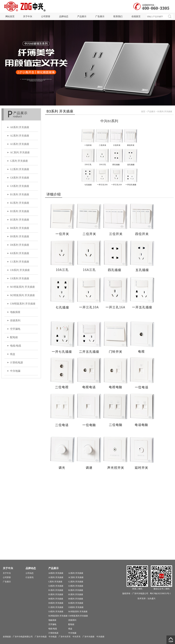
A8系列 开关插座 (20, 127)
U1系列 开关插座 (20, 262)
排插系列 (15, 321)
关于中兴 (28, 16)
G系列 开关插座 (19, 161)
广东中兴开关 (65, 637)
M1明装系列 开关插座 (22, 287)
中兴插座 (100, 637)
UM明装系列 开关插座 (23, 304)
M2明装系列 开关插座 (22, 295)
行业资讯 (30, 577)
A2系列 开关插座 (20, 136)
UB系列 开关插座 (20, 270)
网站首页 (10, 16)
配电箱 (14, 337)
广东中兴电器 (41, 637)
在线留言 (136, 16)
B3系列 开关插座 (20, 211)
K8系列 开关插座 (20, 253)
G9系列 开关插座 (20, 186)
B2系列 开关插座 (20, 203)
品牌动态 (64, 16)
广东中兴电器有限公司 (23, 637)
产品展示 (82, 16)
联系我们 (118, 16)
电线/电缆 (16, 346)
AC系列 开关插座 (20, 152)
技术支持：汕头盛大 (147, 599)
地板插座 (15, 312)
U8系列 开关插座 (20, 279)
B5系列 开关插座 (20, 220)
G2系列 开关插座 (20, 169)
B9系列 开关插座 (20, 236)
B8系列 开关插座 (20, 228)
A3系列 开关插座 (20, 144)
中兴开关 (77, 637)
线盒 (13, 354)
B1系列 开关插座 (20, 194)
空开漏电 (15, 329)
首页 (143, 112)
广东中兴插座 (88, 637)
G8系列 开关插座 (20, 178)
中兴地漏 (15, 371)
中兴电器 (53, 637)
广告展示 (100, 16)
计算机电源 (17, 363)
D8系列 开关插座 (20, 245)
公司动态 (30, 573)
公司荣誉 (46, 16)
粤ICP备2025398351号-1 (160, 594)
